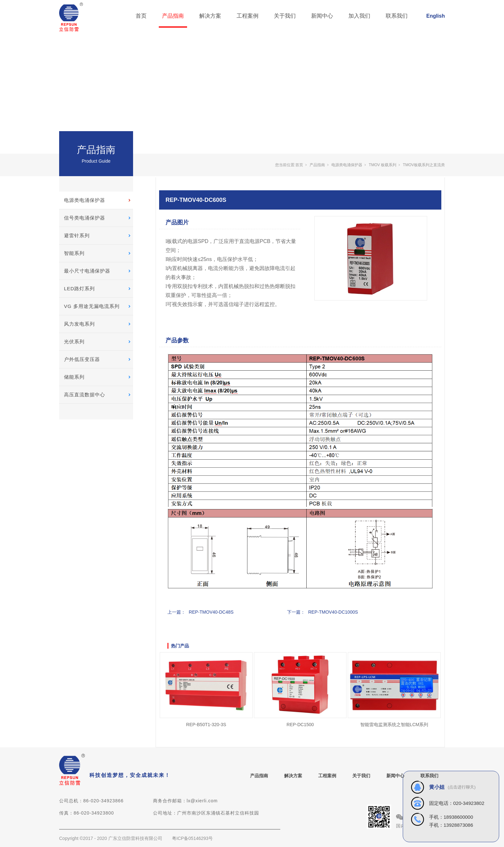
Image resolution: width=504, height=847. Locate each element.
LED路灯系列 (79, 288)
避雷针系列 (77, 235)
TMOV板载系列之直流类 (424, 165)
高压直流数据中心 (85, 395)
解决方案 (210, 16)
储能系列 (74, 377)
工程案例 (248, 16)
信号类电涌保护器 (85, 218)
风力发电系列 (79, 324)
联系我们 (397, 16)
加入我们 (359, 16)
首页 (141, 16)
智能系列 (74, 253)
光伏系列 (74, 342)
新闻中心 (322, 16)
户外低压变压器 (82, 359)
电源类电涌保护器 (85, 200)
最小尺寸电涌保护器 (87, 271)
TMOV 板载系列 (382, 165)
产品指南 (173, 16)
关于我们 (285, 16)
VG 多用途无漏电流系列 (92, 306)
